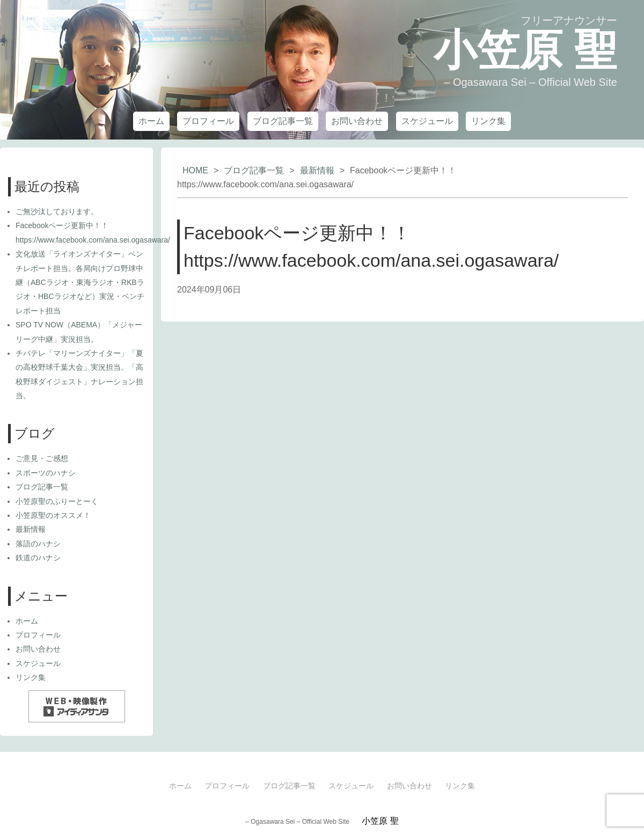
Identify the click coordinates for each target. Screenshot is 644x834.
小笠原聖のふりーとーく (57, 501)
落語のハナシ (38, 544)
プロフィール (208, 121)
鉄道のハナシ (38, 558)
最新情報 (317, 170)
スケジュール (427, 121)
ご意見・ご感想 (42, 458)
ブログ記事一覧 (283, 121)
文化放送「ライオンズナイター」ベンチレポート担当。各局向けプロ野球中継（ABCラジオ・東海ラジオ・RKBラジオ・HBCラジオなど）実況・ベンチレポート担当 (80, 282)
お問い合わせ (357, 121)
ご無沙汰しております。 (57, 211)
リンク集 (488, 121)
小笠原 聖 (525, 50)
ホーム (151, 121)
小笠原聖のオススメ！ (53, 515)
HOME (195, 170)
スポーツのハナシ (46, 473)
